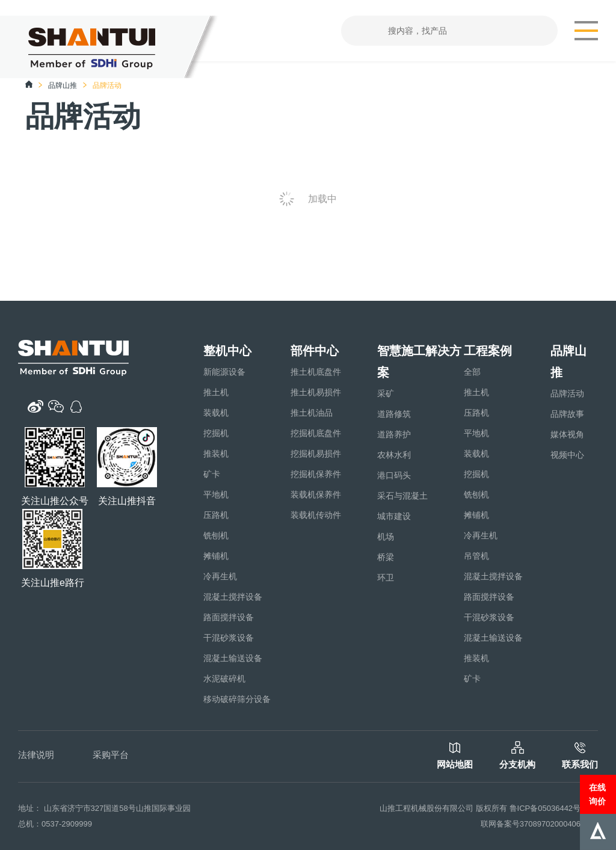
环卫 (386, 577)
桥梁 (386, 557)
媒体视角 (567, 434)
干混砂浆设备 (229, 638)
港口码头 (394, 475)
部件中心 (315, 351)
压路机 (216, 515)
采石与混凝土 (402, 496)
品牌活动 (567, 393)
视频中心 (567, 455)
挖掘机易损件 (316, 454)
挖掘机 (216, 433)
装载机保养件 (316, 494)
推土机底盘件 (316, 372)
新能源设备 (224, 372)
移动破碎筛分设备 (237, 699)
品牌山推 (63, 85)
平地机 (216, 494)
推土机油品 (312, 413)
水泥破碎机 (224, 679)
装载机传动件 (316, 515)
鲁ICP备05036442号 (545, 808)
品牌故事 (567, 414)
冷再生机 (220, 576)
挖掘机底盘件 (316, 433)
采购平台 (111, 755)
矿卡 (212, 474)
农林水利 (394, 455)
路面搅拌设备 (229, 617)
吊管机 (476, 556)
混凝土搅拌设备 (233, 597)
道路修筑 (394, 414)
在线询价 (597, 794)
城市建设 (394, 516)
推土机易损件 (316, 392)
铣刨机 (216, 535)
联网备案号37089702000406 (531, 824)
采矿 (386, 393)
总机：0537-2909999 (55, 824)
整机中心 (227, 351)
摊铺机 (216, 556)
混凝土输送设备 (233, 658)
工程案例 (488, 351)
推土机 (216, 392)
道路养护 (394, 434)
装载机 (216, 413)
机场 (386, 537)
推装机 (216, 454)
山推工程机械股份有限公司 (427, 808)
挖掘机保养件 (316, 474)
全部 (472, 372)
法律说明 (36, 755)
